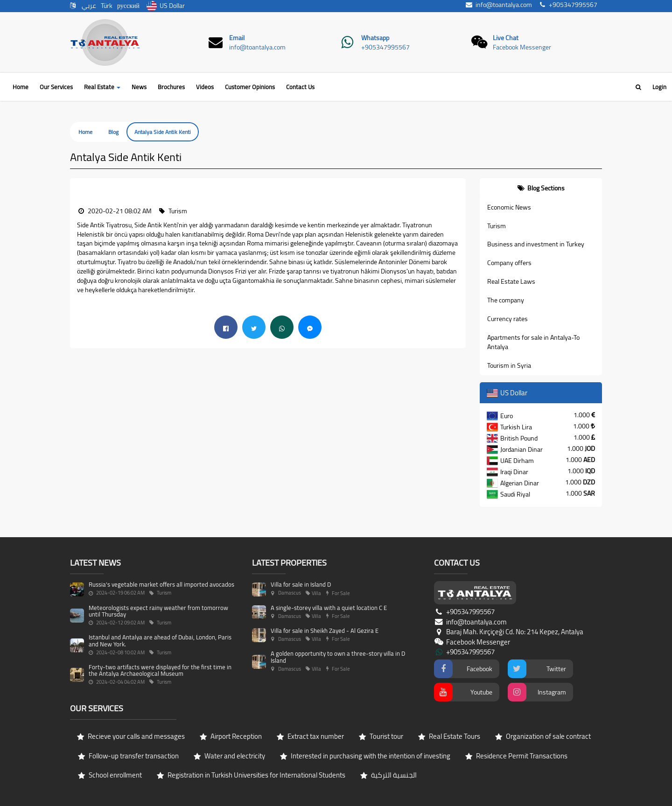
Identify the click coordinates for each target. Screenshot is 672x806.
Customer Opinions (250, 87)
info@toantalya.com (257, 47)
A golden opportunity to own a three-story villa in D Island (338, 657)
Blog (113, 132)
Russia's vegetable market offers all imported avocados (161, 584)
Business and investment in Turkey (536, 244)
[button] (77, 183)
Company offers (509, 263)
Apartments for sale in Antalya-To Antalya (533, 342)
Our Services (56, 87)
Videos (205, 87)
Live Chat (506, 38)
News (139, 87)
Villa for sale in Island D (301, 584)
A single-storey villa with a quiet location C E (329, 608)
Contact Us (300, 87)
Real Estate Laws (511, 281)
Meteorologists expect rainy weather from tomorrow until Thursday (158, 611)
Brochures (171, 87)
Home (21, 87)
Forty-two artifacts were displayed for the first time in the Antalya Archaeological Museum (160, 670)
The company (506, 300)
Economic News (509, 207)
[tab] (541, 188)
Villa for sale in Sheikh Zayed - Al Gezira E (325, 631)
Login (659, 87)
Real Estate (102, 87)
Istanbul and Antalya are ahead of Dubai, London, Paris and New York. (160, 640)
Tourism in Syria (509, 365)
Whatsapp (375, 38)
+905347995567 (385, 47)
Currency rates (507, 319)
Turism (497, 226)
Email (237, 38)
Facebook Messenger (522, 47)
